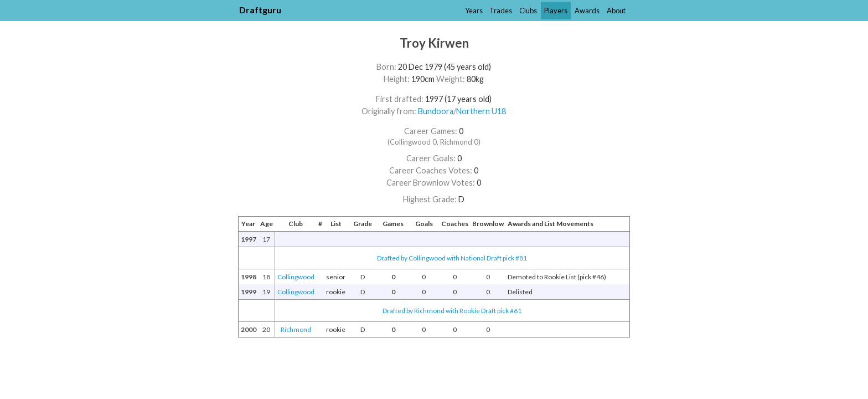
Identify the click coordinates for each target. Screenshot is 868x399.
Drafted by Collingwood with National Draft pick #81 (452, 258)
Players (556, 11)
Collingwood (296, 277)
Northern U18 (481, 111)
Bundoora (436, 111)
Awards (587, 11)
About (616, 11)
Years (474, 11)
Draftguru (260, 10)
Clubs (528, 11)
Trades (501, 11)
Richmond (296, 329)
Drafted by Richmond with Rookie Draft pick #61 (452, 311)
